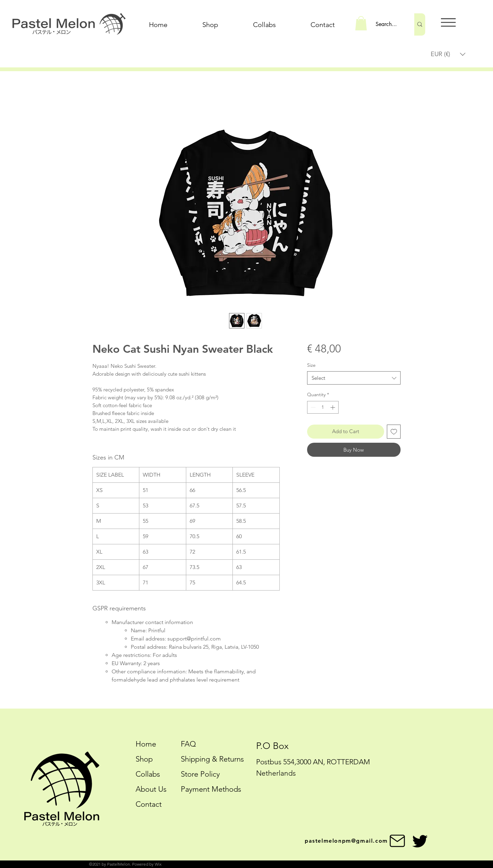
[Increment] (333, 407)
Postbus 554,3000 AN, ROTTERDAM (313, 762)
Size (311, 365)
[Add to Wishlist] (394, 432)
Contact (149, 804)
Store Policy (200, 774)
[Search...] (388, 24)
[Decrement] (312, 407)
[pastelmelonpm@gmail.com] (356, 841)
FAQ (188, 744)
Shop (144, 759)
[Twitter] (420, 841)
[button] (361, 23)
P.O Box (272, 746)
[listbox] (448, 54)
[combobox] (354, 378)
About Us (151, 789)
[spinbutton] (323, 407)
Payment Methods (212, 789)
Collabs (148, 774)
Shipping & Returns (212, 759)
